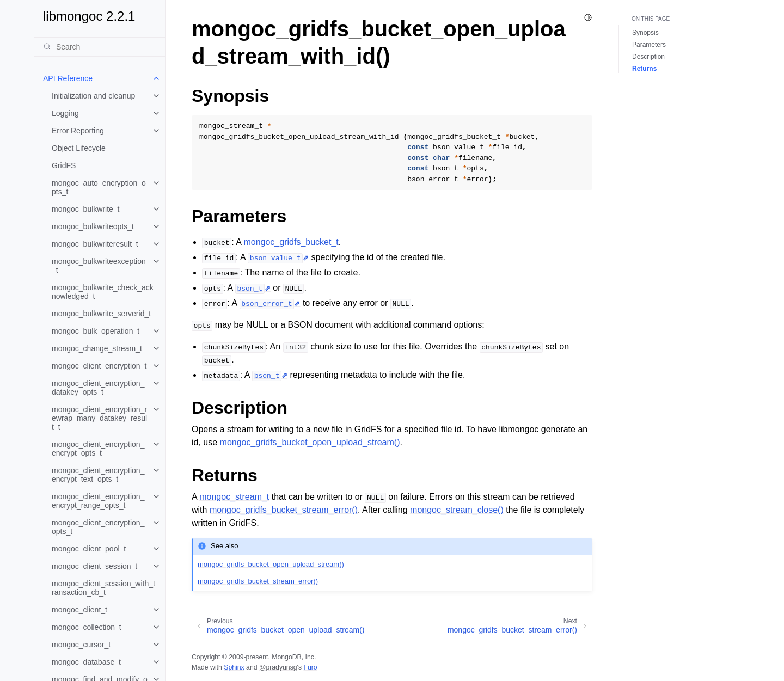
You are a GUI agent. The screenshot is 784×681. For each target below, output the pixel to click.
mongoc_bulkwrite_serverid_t (101, 314)
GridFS (64, 165)
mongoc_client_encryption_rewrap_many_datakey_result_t (99, 418)
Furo (310, 667)
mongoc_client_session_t (94, 566)
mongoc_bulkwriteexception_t (99, 266)
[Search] (100, 47)
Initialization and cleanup (93, 96)
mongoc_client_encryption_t (99, 366)
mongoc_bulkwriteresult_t (95, 244)
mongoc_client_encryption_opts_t (98, 527)
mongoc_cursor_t (81, 645)
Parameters (649, 45)
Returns (644, 69)
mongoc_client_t (79, 610)
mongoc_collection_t (87, 627)
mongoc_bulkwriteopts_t (93, 226)
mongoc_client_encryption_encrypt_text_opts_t (98, 475)
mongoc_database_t (86, 662)
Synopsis (645, 33)
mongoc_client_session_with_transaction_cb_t (103, 588)
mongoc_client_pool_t (89, 549)
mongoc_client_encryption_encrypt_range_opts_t (98, 501)
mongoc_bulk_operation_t (96, 331)
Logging (65, 113)
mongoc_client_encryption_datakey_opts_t (98, 388)
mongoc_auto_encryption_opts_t (99, 187)
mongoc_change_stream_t (97, 348)
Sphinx (234, 667)
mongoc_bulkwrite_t (86, 209)
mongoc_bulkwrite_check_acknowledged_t (103, 292)
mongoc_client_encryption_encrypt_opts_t (98, 449)
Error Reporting (78, 131)
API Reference (68, 78)
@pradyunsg (278, 667)
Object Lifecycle (79, 148)
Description (648, 57)
